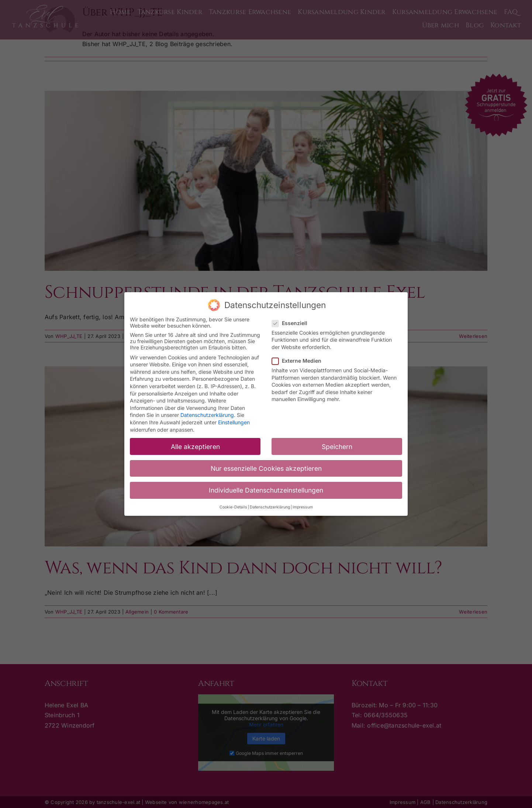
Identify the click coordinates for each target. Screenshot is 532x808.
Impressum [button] (303, 506)
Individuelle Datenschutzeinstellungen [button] (266, 489)
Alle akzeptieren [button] (195, 445)
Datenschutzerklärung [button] (270, 506)
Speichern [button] (337, 445)
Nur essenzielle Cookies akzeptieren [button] (266, 467)
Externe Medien (300, 359)
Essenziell (293, 322)
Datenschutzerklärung (207, 414)
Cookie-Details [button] (233, 506)
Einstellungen (234, 421)
